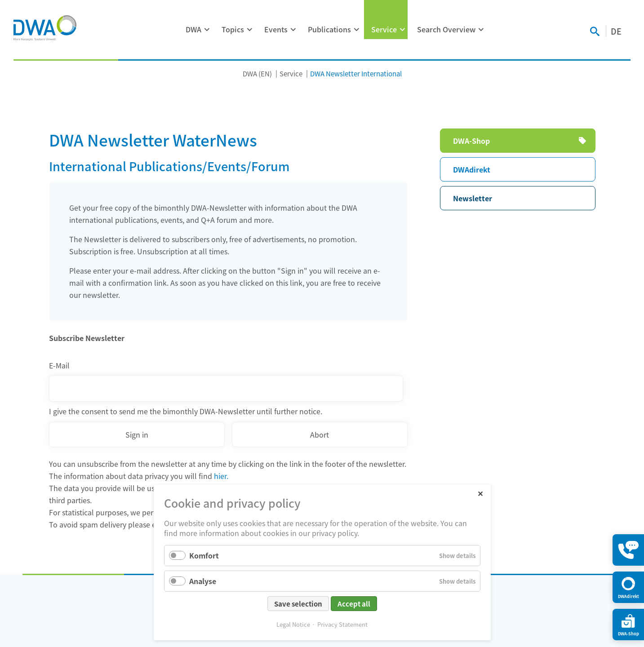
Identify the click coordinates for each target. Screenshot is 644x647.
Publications (329, 29)
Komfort (204, 555)
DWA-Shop (471, 141)
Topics (233, 29)
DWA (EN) (257, 73)
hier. (221, 476)
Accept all (354, 604)
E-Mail (59, 365)
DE (616, 31)
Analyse (203, 581)
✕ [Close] (480, 493)
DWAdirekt (472, 169)
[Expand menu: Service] (403, 30)
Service (384, 29)
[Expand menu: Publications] (357, 30)
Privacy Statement (342, 624)
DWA (193, 29)
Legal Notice (293, 624)
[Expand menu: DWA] (207, 30)
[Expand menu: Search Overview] (481, 30)
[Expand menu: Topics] (250, 30)
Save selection (298, 604)
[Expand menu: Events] (293, 30)
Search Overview (446, 29)
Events (276, 29)
